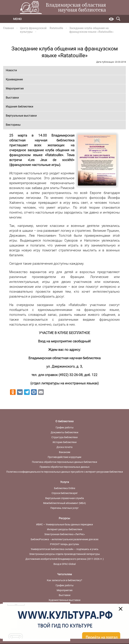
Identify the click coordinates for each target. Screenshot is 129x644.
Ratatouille (56, 28)
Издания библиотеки (19, 107)
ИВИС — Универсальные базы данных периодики (64, 524)
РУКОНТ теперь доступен (64, 544)
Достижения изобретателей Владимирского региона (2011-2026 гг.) (65, 559)
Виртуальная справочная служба (65, 498)
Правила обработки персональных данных (65, 467)
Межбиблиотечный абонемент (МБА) (64, 503)
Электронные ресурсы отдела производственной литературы (64, 554)
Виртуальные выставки (21, 116)
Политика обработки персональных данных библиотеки (64, 462)
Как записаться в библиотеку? (64, 580)
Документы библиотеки (64, 432)
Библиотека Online (65, 488)
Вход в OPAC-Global (65, 564)
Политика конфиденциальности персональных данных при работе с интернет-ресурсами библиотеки (65, 472)
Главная (9, 28)
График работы (65, 427)
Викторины (13, 125)
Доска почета (64, 447)
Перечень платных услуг (64, 508)
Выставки (12, 98)
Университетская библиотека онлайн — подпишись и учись (65, 549)
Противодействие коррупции (64, 457)
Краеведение (14, 79)
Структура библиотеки (64, 437)
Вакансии (65, 452)
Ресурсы (64, 518)
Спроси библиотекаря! (65, 493)
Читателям (65, 574)
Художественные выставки (64, 600)
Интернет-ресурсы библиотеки (65, 529)
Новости (11, 70)
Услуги (65, 482)
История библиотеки (65, 442)
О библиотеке (65, 421)
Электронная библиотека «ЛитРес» (65, 534)
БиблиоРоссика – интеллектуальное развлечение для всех (65, 539)
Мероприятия (15, 88)
